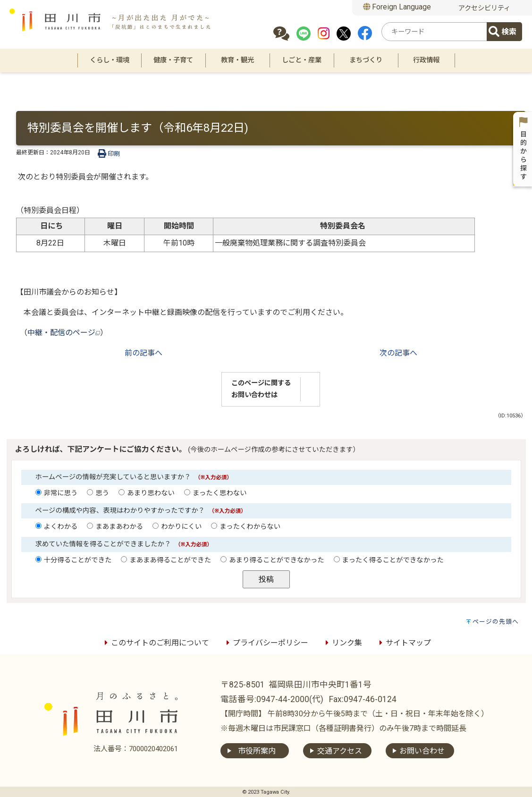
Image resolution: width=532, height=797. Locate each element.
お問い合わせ (422, 751)
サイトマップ (404, 643)
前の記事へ (144, 353)
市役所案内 (257, 751)
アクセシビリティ (484, 8)
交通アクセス (340, 751)
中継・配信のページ (64, 333)
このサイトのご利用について (155, 643)
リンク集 (342, 643)
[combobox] (436, 32)
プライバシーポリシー (266, 643)
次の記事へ (398, 353)
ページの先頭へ (496, 622)
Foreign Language (397, 7)
